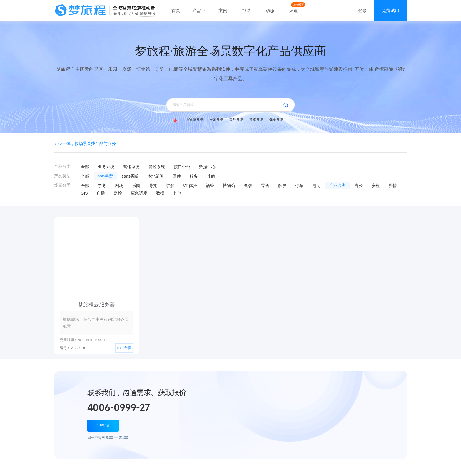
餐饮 (248, 186)
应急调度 (139, 193)
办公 (359, 186)
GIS (84, 193)
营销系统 (131, 167)
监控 (118, 193)
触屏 (282, 186)
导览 (153, 186)
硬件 (177, 176)
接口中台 (182, 167)
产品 (199, 10)
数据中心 (207, 167)
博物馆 (229, 186)
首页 (176, 10)
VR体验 (190, 186)
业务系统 (106, 167)
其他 (211, 176)
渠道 (293, 10)
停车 (299, 186)
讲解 (170, 186)
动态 (270, 10)
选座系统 (276, 120)
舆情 (393, 186)
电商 (316, 186)
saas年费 (105, 176)
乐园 (136, 186)
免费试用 (390, 10)
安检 (376, 186)
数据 (160, 193)
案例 (223, 10)
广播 (101, 193)
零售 (265, 186)
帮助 (246, 10)
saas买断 (130, 176)
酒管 (210, 186)
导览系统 (256, 120)
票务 (102, 186)
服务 (194, 176)
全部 (85, 167)
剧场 (119, 186)
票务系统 (236, 120)
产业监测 (338, 185)
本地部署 (156, 176)
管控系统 (157, 167)
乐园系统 (216, 120)
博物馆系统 (194, 120)
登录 (363, 10)
